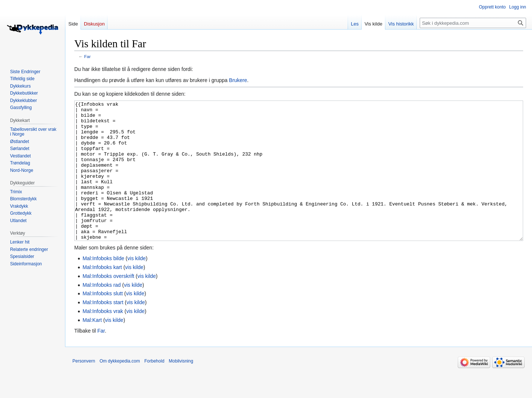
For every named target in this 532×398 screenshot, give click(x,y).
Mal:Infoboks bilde (103, 286)
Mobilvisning (181, 389)
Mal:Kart (92, 348)
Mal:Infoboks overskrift (108, 304)
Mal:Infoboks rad (102, 313)
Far (88, 56)
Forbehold (154, 389)
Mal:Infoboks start (103, 330)
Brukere (238, 80)
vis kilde (137, 286)
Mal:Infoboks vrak (103, 339)
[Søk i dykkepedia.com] (473, 23)
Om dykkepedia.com (120, 389)
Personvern (84, 389)
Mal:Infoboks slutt (103, 321)
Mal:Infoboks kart (102, 295)
